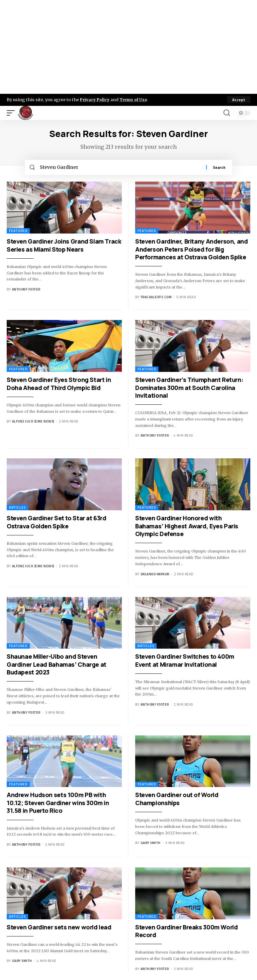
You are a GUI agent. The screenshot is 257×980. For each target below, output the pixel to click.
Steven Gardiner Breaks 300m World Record (187, 933)
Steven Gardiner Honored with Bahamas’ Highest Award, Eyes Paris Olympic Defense (187, 528)
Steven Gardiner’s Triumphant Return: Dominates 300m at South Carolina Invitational (189, 389)
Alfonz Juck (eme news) (33, 423)
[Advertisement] (128, 47)
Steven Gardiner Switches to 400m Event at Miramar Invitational (185, 662)
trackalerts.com (156, 299)
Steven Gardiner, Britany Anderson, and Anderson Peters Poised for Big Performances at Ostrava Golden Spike (192, 251)
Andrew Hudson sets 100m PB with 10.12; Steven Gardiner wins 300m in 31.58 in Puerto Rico (58, 805)
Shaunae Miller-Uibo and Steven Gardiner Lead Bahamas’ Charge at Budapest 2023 (57, 666)
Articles (17, 509)
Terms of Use (136, 100)
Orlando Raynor (155, 576)
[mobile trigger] (12, 113)
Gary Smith (151, 844)
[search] (227, 113)
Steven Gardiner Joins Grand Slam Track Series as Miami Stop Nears (64, 247)
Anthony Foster (26, 291)
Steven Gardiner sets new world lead (59, 929)
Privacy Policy (96, 100)
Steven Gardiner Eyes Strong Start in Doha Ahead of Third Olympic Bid (59, 385)
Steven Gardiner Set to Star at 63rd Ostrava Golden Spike (57, 524)
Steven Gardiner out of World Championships (177, 801)
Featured (18, 232)
